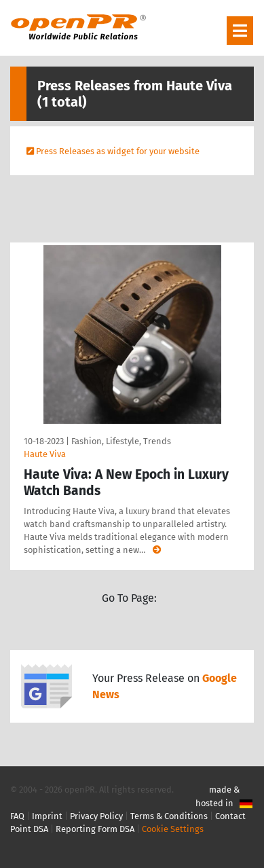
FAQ (17, 816)
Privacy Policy (96, 816)
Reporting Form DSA (95, 829)
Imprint (47, 816)
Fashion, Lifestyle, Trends (121, 441)
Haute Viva (45, 454)
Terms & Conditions (169, 816)
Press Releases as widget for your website (118, 151)
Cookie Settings (173, 829)
